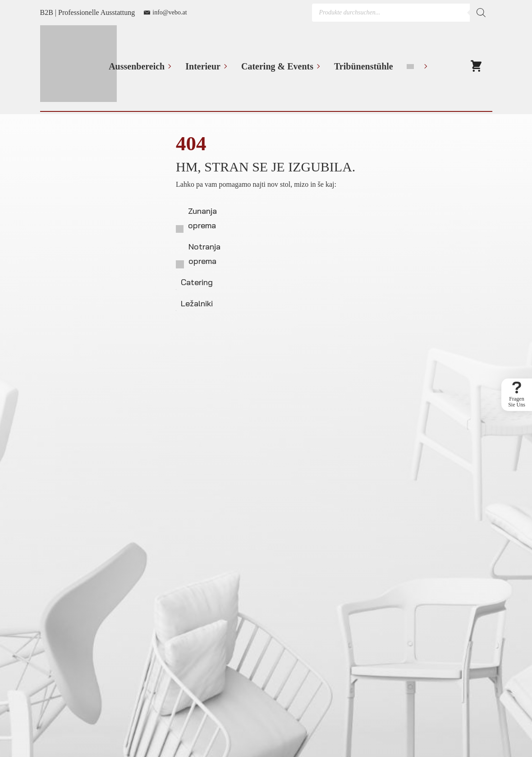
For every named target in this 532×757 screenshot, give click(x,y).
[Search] (481, 13)
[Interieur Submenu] (224, 66)
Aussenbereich (137, 66)
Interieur (203, 66)
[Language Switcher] (424, 67)
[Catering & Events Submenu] (317, 66)
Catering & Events (277, 66)
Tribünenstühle (364, 66)
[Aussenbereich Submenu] (168, 66)
